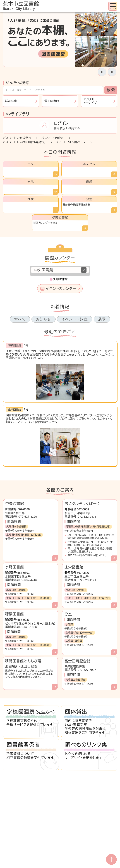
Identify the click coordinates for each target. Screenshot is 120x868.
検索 (111, 90)
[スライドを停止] (112, 72)
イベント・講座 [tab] (75, 319)
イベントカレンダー (61, 289)
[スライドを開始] (102, 72)
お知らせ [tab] (44, 319)
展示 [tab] (102, 319)
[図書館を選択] (60, 270)
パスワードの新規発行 (17, 138)
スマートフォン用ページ (71, 142)
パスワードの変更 (53, 138)
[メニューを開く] (113, 6)
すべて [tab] (20, 319)
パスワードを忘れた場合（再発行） (24, 142)
